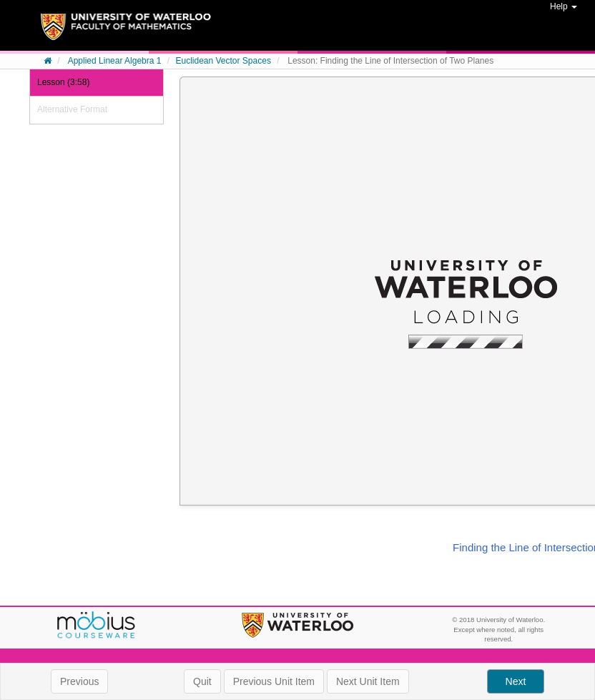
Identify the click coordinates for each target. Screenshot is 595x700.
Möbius (97, 626)
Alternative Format (72, 109)
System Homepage (126, 32)
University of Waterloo (297, 625)
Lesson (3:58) (63, 82)
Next (516, 681)
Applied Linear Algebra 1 (115, 61)
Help (564, 6)
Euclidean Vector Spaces (223, 61)
